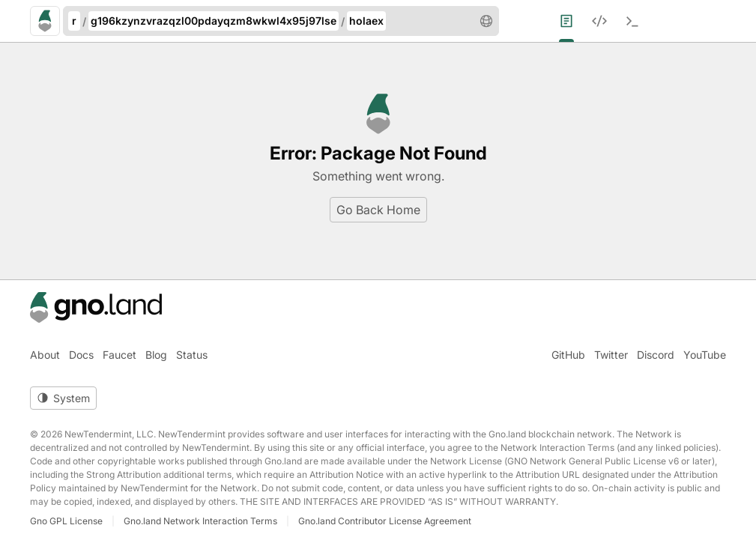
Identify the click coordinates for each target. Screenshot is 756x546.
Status (192, 355)
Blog (156, 355)
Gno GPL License (66, 521)
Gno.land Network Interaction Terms (200, 521)
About (45, 355)
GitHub (568, 355)
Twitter (611, 355)
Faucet (120, 355)
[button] (486, 21)
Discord (656, 355)
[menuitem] (575, 21)
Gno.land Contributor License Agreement (385, 521)
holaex (366, 21)
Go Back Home (378, 210)
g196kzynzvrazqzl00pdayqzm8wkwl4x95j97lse (214, 21)
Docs (81, 355)
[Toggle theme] (63, 398)
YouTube (705, 355)
